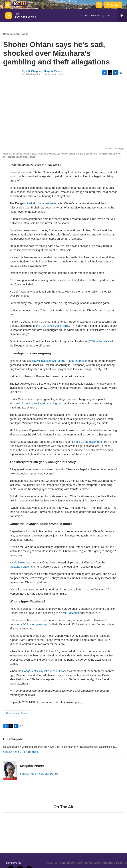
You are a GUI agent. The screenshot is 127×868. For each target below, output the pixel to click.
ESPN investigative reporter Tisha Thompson (60, 361)
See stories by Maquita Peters (39, 774)
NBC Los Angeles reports (36, 624)
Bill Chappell (34, 71)
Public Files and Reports (71, 863)
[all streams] (122, 15)
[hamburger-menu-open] (8, 5)
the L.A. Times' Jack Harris (53, 326)
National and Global (15, 34)
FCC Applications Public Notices (99, 863)
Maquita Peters (53, 71)
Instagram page (19, 567)
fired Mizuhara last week (41, 203)
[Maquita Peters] (10, 771)
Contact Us (52, 863)
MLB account (71, 613)
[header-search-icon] (99, 5)
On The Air (64, 807)
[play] (8, 15)
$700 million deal (99, 341)
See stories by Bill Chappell (20, 752)
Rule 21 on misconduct (88, 442)
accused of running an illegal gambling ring (36, 403)
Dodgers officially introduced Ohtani (44, 671)
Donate (115, 5)
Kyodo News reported (23, 563)
